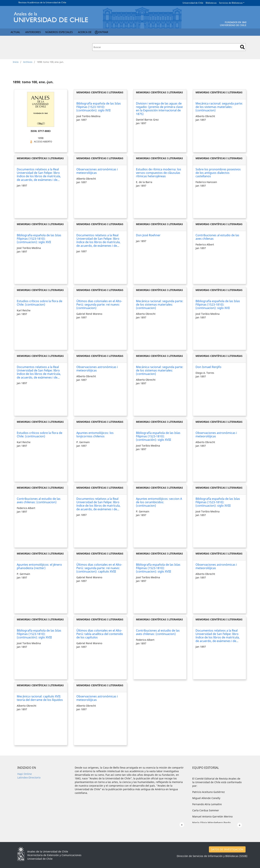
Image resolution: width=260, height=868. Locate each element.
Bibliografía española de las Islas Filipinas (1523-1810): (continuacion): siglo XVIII (218, 502)
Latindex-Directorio (29, 777)
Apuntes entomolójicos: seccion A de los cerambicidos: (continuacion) (159, 502)
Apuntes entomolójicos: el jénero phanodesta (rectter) (39, 566)
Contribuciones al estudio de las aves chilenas (217, 237)
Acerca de (85, 32)
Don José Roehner (148, 235)
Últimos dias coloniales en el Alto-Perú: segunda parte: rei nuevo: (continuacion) (99, 304)
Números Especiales (59, 32)
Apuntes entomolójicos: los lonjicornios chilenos (95, 435)
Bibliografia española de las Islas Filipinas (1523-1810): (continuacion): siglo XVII (39, 239)
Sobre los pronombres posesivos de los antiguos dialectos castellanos (218, 173)
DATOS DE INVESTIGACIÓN (227, 849)
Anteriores (33, 32)
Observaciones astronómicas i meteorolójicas (97, 171)
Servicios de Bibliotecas (231, 3)
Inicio (16, 62)
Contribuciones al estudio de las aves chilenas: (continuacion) (39, 500)
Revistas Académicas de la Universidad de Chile (42, 2)
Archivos (28, 62)
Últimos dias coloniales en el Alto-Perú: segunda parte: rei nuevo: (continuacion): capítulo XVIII (99, 568)
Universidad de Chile (193, 3)
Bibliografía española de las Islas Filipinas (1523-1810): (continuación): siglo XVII (99, 107)
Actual (15, 32)
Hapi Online (25, 774)
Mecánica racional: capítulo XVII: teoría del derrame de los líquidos (40, 698)
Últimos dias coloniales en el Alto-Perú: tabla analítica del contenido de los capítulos (100, 634)
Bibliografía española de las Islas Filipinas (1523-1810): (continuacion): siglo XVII (218, 304)
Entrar (103, 32)
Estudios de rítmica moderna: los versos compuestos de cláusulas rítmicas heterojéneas (159, 173)
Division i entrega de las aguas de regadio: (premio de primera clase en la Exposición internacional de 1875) (159, 109)
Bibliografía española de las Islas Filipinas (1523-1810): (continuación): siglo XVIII (158, 436)
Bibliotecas (211, 3)
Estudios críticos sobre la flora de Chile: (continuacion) (40, 303)
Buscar (242, 47)
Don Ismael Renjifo (208, 367)
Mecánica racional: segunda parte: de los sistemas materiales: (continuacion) (219, 107)
